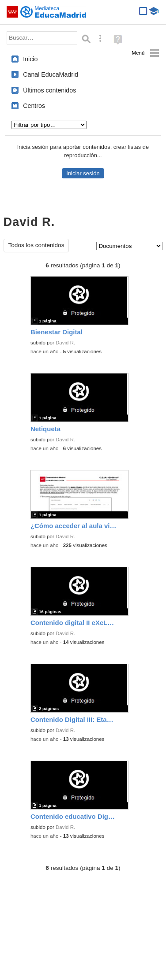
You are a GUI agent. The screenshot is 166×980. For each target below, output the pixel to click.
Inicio (30, 59)
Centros (34, 106)
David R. (65, 343)
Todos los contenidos (36, 245)
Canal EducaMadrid (51, 74)
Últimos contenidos (49, 90)
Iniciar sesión (83, 173)
